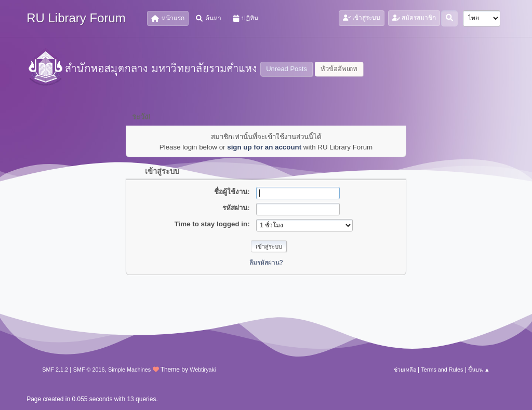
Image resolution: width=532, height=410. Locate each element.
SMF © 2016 (89, 370)
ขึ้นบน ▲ (479, 370)
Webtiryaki (203, 370)
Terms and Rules (442, 370)
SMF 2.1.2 (55, 370)
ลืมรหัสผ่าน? (266, 263)
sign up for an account (264, 147)
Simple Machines (129, 370)
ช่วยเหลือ (405, 370)
